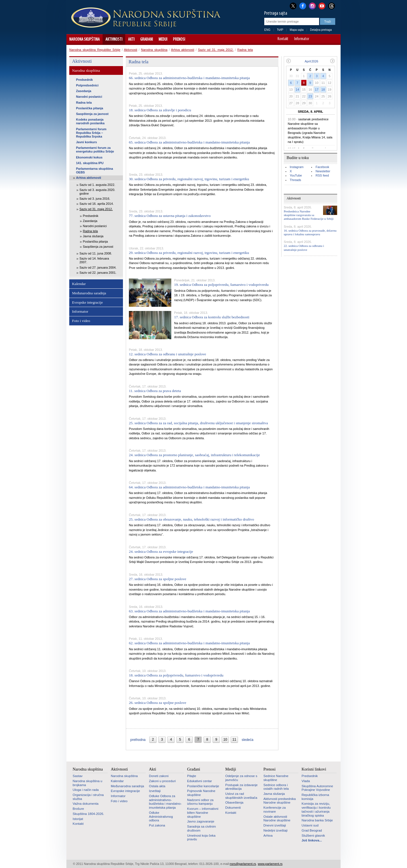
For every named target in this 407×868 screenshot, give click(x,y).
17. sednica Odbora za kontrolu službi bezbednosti (212, 317)
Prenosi (179, 40)
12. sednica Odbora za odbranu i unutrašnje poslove (167, 354)
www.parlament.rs (270, 864)
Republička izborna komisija (315, 797)
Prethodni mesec (288, 61)
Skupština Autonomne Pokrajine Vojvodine (317, 788)
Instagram (297, 167)
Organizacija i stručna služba (88, 797)
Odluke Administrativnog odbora (161, 816)
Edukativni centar (200, 781)
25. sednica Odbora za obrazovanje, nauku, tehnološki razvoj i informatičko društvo (191, 519)
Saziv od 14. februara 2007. (94, 260)
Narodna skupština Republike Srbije (95, 50)
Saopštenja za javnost (92, 114)
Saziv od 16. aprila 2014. (97, 204)
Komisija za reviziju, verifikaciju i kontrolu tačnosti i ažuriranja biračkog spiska (316, 809)
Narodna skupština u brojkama (87, 783)
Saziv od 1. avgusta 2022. (97, 185)
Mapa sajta (297, 30)
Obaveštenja (234, 802)
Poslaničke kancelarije (203, 786)
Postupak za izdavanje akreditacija (241, 787)
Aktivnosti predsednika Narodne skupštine (280, 801)
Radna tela (245, 50)
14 (297, 90)
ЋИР (280, 30)
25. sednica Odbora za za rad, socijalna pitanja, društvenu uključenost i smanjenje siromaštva (198, 423)
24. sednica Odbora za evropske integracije (161, 552)
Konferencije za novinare (275, 810)
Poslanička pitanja (90, 108)
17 (317, 90)
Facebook (322, 167)
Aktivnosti (114, 40)
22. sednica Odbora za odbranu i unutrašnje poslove (304, 248)
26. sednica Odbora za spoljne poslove (158, 703)
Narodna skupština (85, 40)
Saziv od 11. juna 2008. (96, 253)
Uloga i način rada (86, 790)
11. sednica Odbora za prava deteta (155, 391)
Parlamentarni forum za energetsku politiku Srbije (95, 150)
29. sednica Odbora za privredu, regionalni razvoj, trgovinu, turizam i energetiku (189, 253)
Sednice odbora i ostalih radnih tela (276, 787)
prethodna (138, 740)
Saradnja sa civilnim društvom (202, 828)
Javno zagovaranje (201, 821)
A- (318, 40)
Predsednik (84, 80)
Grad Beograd (312, 830)
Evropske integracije (87, 302)
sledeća (247, 740)
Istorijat (78, 819)
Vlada (306, 781)
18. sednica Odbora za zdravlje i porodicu (160, 110)
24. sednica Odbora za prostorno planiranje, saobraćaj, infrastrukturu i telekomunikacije (194, 455)
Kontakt (283, 39)
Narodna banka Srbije (317, 820)
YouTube (296, 175)
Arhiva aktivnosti (183, 50)
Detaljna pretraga (321, 30)
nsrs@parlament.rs (243, 864)
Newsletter (323, 171)
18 (323, 90)
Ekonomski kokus (89, 157)
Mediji (163, 40)
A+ (326, 40)
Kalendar (79, 284)
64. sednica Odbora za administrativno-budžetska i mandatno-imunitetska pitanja (189, 487)
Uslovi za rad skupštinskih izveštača (241, 796)
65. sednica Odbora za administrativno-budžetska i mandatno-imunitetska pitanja (189, 142)
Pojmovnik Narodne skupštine (201, 793)
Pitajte (192, 776)
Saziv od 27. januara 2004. (98, 267)
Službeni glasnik (313, 836)
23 (310, 96)
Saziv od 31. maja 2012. (216, 50)
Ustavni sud (310, 825)
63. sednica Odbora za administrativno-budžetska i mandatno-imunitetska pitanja (189, 611)
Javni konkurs (86, 142)
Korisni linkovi (314, 769)
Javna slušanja (93, 236)
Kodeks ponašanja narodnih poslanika (90, 121)
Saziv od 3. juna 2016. (95, 199)
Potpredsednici (87, 85)
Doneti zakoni (159, 776)
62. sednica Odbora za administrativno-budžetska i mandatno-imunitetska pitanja (189, 643)
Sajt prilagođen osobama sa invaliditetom (334, 40)
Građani (147, 40)
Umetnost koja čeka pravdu (201, 837)
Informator (302, 39)
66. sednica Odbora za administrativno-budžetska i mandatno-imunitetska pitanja (189, 78)
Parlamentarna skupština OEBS (95, 170)
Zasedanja (84, 91)
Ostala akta (157, 786)
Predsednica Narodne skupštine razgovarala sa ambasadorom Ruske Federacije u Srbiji (309, 215)
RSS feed (322, 175)
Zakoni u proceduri (162, 781)
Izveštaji (155, 791)
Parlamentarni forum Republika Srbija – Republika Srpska (91, 133)
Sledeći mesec (333, 61)
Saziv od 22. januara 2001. (98, 273)
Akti (131, 40)
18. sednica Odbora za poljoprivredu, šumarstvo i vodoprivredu (176, 675)
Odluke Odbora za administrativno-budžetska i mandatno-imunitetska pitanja (165, 802)
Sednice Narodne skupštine (276, 778)
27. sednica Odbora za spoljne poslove (158, 579)
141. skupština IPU (90, 163)
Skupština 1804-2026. (88, 814)
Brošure (78, 809)
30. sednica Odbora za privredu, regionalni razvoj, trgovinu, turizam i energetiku (189, 179)
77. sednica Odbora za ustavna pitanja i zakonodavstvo (170, 216)
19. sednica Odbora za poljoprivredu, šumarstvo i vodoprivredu (221, 285)
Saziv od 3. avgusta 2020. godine (97, 192)
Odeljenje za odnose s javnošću (241, 778)
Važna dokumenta (85, 804)
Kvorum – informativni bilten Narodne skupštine (203, 812)
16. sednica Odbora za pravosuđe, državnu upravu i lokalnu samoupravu (310, 232)
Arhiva (268, 836)
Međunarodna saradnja (89, 293)
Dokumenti (233, 808)
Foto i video (81, 321)
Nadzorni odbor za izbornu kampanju (200, 802)
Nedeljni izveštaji (275, 830)
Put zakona (157, 825)
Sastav (78, 776)
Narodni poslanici (89, 97)
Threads (295, 180)
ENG (267, 30)
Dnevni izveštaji (275, 825)
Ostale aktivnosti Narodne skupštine (277, 819)
